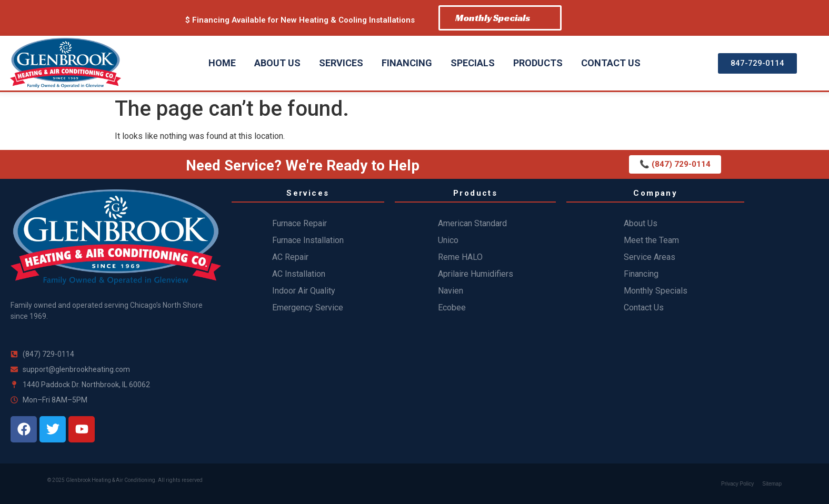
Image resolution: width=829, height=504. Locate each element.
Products (538, 63)
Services (341, 63)
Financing (407, 63)
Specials (473, 63)
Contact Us (611, 63)
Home (222, 63)
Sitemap (772, 484)
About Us (277, 63)
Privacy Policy (737, 484)
